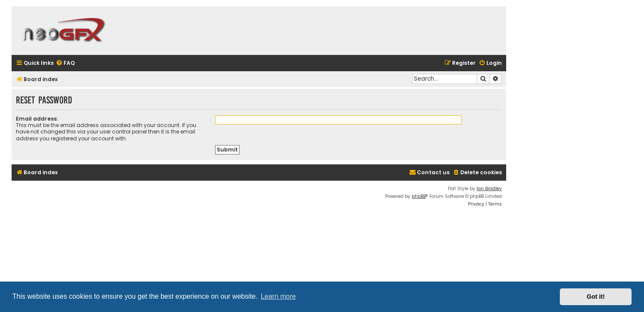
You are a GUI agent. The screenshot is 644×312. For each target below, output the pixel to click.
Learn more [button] (278, 296)
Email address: (37, 119)
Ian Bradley (489, 189)
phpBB (419, 196)
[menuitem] (65, 63)
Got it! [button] (596, 297)
